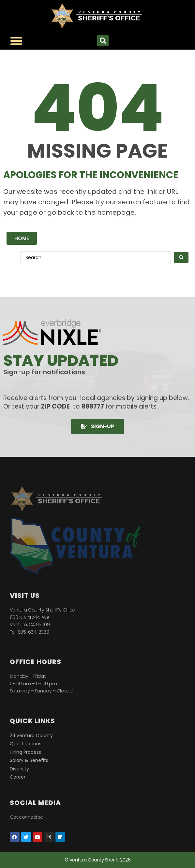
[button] (103, 41)
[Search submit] (181, 257)
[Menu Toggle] (16, 41)
